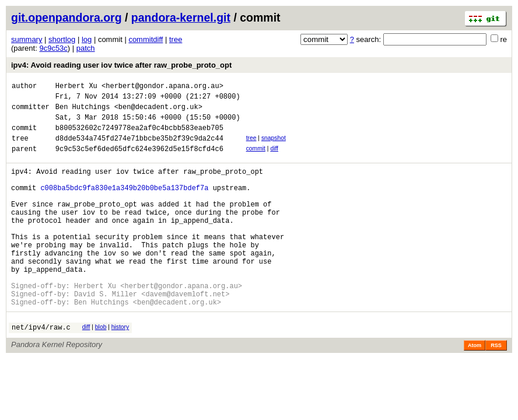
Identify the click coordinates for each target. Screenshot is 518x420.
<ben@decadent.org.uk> (158, 112)
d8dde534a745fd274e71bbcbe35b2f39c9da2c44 (139, 148)
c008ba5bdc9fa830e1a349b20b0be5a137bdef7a (124, 205)
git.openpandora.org (66, 17)
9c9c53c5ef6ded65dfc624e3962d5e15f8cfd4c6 (139, 161)
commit (256, 159)
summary (27, 39)
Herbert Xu (76, 87)
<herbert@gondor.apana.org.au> (162, 87)
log (87, 39)
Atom (475, 389)
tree (176, 39)
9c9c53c (53, 48)
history (120, 369)
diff (274, 159)
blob (101, 369)
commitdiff (146, 39)
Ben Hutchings (83, 112)
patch (86, 48)
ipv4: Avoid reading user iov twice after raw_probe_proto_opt (121, 65)
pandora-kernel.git (181, 17)
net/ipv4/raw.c (41, 371)
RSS (496, 389)
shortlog (62, 39)
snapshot (274, 147)
